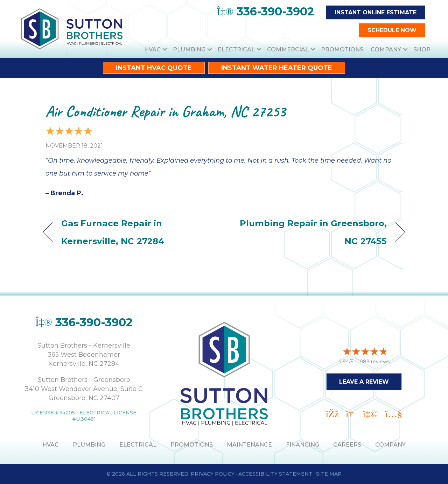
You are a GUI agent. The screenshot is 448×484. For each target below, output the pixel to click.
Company (386, 49)
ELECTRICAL (138, 445)
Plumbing (189, 49)
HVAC (152, 49)
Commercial (288, 49)
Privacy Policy (213, 474)
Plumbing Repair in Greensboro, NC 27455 (311, 232)
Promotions (342, 49)
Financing (303, 445)
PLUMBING (89, 445)
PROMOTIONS (192, 445)
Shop (422, 49)
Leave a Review (364, 381)
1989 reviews (374, 361)
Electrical (236, 49)
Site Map (329, 474)
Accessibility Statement (275, 474)
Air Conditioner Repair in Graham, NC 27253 (166, 111)
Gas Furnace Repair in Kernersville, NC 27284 (113, 232)
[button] (165, 49)
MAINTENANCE (249, 445)
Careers (347, 445)
